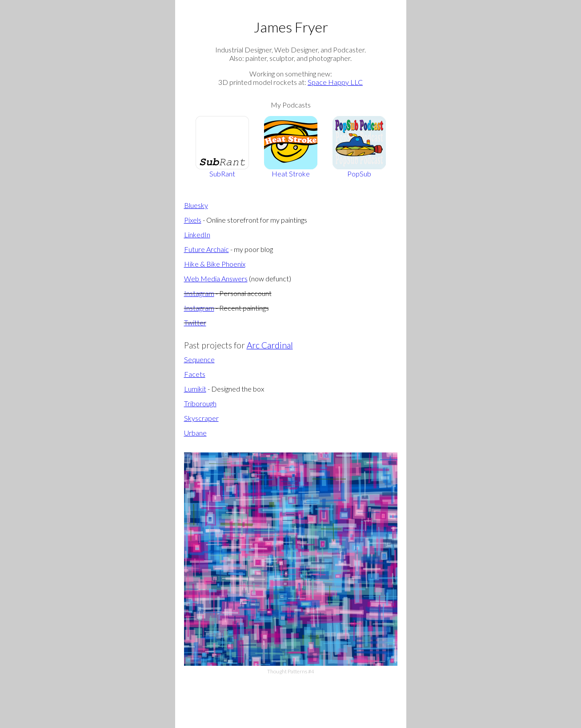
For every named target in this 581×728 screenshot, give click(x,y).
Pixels (193, 220)
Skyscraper (201, 418)
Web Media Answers (216, 278)
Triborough (200, 403)
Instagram (199, 293)
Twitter (195, 322)
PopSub (359, 147)
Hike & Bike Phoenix (215, 264)
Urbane (195, 433)
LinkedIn (197, 234)
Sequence (199, 359)
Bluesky (196, 205)
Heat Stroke (291, 147)
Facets (195, 374)
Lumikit (195, 389)
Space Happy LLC (335, 82)
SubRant (222, 147)
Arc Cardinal (270, 345)
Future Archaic (206, 249)
